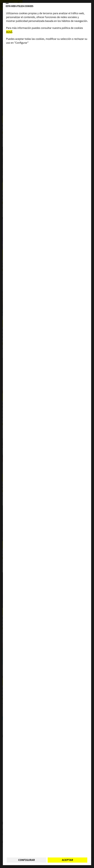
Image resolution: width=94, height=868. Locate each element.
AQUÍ (9, 32)
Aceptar (68, 860)
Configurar (27, 860)
